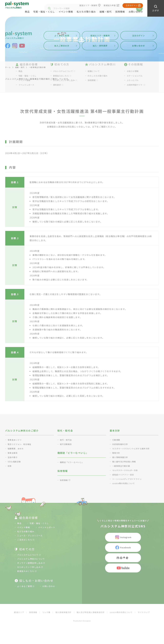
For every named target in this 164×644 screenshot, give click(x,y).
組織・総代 (20, 67)
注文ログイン (132, 5)
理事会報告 (13, 453)
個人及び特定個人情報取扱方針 (91, 612)
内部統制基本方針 (121, 444)
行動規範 (116, 440)
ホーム (8, 67)
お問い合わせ (136, 12)
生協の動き (13, 457)
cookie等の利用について (124, 483)
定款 (10, 466)
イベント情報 (66, 12)
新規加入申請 (110, 5)
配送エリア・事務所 (88, 5)
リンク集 (46, 612)
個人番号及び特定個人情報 (125, 462)
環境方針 (116, 453)
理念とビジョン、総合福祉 (20, 444)
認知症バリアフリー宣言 (124, 475)
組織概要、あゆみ (16, 448)
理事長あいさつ (15, 440)
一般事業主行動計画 (122, 466)
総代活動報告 (66, 444)
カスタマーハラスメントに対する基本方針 (132, 448)
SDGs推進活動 (15, 462)
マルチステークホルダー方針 (126, 470)
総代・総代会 (66, 440)
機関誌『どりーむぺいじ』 (73, 462)
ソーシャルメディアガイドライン (128, 479)
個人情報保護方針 (121, 457)
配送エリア (19, 612)
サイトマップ (144, 612)
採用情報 (120, 12)
